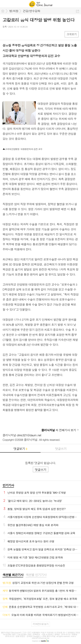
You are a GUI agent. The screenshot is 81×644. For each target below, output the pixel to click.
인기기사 (8, 485)
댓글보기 (20, 449)
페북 (5, 34)
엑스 (12, 34)
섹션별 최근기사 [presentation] (13, 575)
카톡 (19, 34)
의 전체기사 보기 (59, 430)
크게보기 (72, 34)
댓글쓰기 (61, 449)
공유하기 (78, 11)
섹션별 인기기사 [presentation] (36, 575)
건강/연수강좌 (31, 11)
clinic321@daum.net (29, 435)
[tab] (13, 575)
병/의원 (14, 11)
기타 (26, 34)
